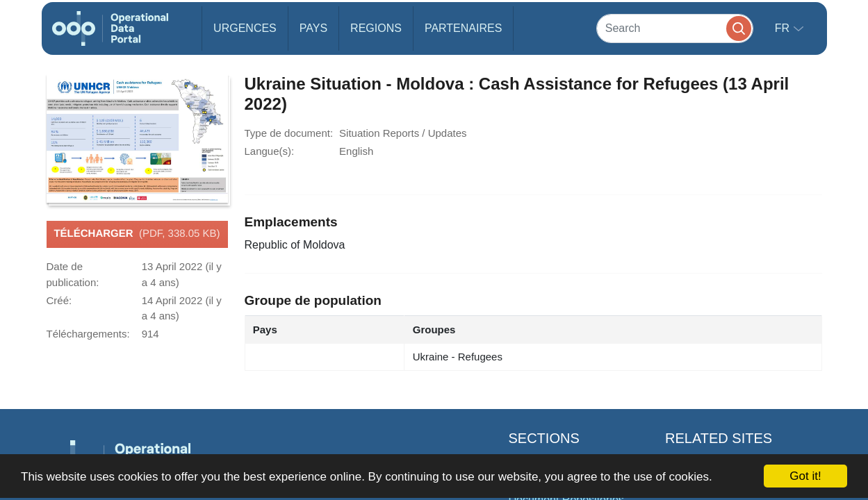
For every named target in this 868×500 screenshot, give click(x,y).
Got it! (805, 476)
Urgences (245, 28)
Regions (376, 28)
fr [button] (784, 28)
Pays (313, 28)
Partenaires (463, 28)
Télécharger (137, 234)
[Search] (675, 28)
